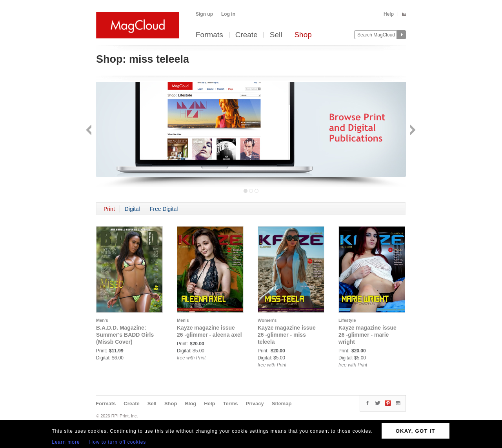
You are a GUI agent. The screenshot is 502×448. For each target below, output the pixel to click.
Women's (267, 320)
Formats (209, 35)
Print (109, 209)
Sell (276, 35)
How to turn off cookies (118, 442)
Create (246, 35)
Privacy (255, 404)
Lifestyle (347, 320)
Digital (132, 209)
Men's (102, 320)
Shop (303, 35)
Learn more (66, 442)
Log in (228, 14)
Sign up (204, 14)
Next (412, 131)
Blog (190, 404)
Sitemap (282, 404)
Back (90, 131)
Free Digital (164, 209)
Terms (230, 404)
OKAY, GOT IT (416, 431)
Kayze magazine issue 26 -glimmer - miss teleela (287, 335)
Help (389, 14)
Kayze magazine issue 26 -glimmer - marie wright (367, 335)
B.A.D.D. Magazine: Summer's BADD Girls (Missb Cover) (125, 335)
